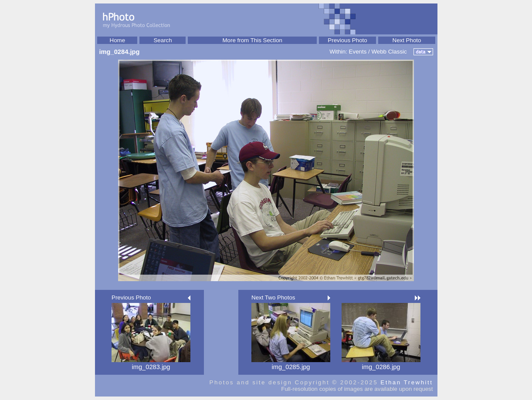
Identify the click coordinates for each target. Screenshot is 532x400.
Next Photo (407, 40)
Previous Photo (347, 40)
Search (163, 40)
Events (358, 52)
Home (118, 40)
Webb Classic (389, 52)
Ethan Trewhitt (407, 382)
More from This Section (252, 40)
